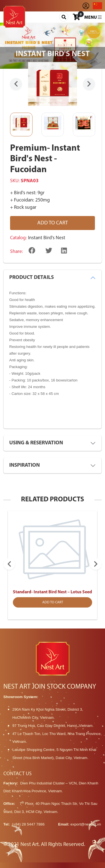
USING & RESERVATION (36, 443)
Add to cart (53, 223)
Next (89, 84)
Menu (93, 17)
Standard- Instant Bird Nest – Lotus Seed (53, 592)
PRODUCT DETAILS (32, 278)
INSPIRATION (25, 465)
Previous (16, 84)
